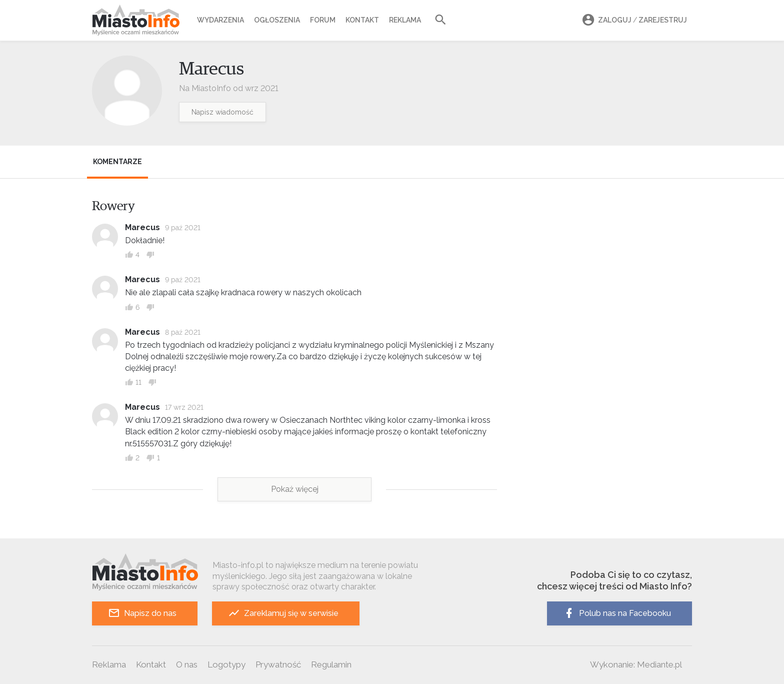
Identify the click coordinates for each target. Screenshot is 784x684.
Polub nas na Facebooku (617, 613)
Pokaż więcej (295, 489)
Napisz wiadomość (222, 112)
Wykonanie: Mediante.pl (636, 664)
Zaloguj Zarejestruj (633, 20)
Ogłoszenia (277, 20)
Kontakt (362, 20)
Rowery (113, 206)
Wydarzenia (220, 20)
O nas (187, 664)
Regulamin (331, 664)
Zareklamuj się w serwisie (283, 613)
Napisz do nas (142, 613)
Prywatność (278, 664)
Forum (323, 20)
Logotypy (226, 664)
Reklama (405, 20)
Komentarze (117, 162)
